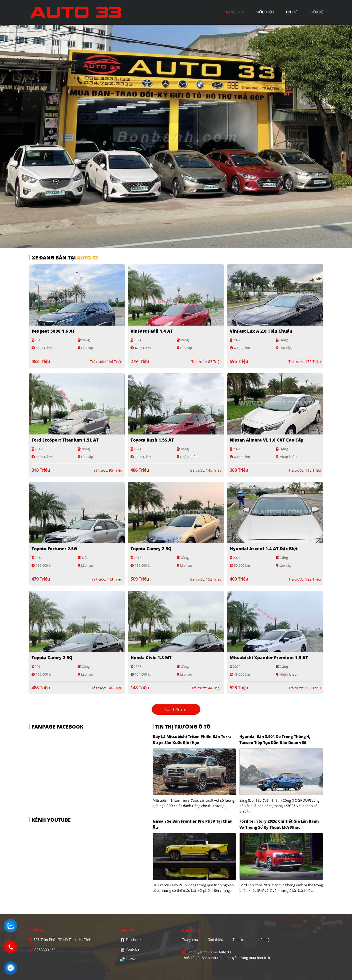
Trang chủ (190, 940)
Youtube (132, 949)
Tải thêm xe (176, 709)
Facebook (134, 940)
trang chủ (234, 12)
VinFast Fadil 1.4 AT (152, 331)
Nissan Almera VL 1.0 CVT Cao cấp (267, 440)
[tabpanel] (176, 136)
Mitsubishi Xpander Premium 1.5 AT (269, 657)
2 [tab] (180, 246)
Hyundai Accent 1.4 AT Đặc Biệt (264, 549)
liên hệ (317, 12)
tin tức (292, 12)
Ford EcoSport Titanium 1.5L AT (65, 440)
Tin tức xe (240, 940)
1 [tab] (173, 246)
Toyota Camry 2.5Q (151, 549)
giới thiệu (265, 12)
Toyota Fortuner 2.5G (54, 549)
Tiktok (131, 959)
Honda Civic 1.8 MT (151, 657)
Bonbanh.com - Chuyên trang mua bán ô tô (236, 958)
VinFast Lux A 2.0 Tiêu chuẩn (261, 331)
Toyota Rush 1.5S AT (152, 440)
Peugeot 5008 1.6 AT (53, 331)
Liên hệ (264, 940)
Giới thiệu (215, 940)
